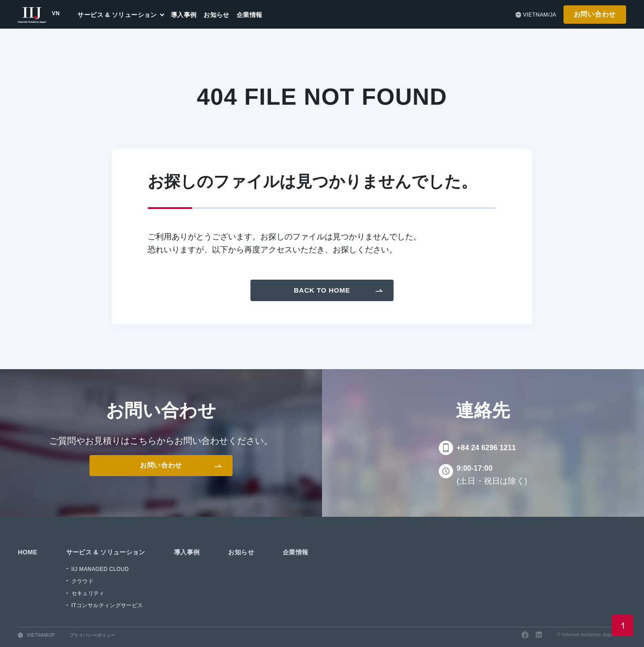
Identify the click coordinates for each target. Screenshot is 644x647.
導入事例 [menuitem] (184, 15)
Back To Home (322, 290)
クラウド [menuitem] (83, 581)
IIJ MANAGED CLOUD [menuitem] (100, 569)
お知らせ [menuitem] (216, 15)
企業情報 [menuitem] (250, 15)
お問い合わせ (595, 14)
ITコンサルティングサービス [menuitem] (107, 605)
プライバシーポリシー (93, 635)
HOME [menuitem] (28, 552)
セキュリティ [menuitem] (88, 593)
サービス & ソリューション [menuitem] (117, 15)
